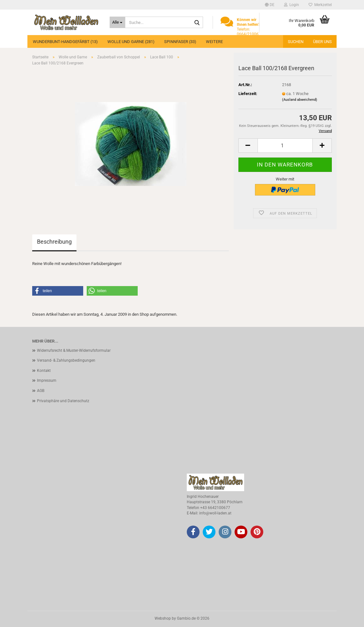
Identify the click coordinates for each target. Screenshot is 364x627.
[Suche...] (117, 22)
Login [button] (291, 5)
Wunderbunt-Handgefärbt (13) (65, 42)
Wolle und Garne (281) (131, 42)
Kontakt (44, 371)
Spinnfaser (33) (180, 42)
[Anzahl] (285, 146)
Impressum (47, 380)
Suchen (296, 42)
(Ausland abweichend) (300, 100)
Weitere (214, 42)
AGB (41, 391)
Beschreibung (54, 242)
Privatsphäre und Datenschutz (63, 401)
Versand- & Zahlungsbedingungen (66, 360)
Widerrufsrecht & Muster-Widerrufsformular (74, 350)
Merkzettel (320, 5)
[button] (270, 5)
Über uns (322, 42)
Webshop (163, 618)
